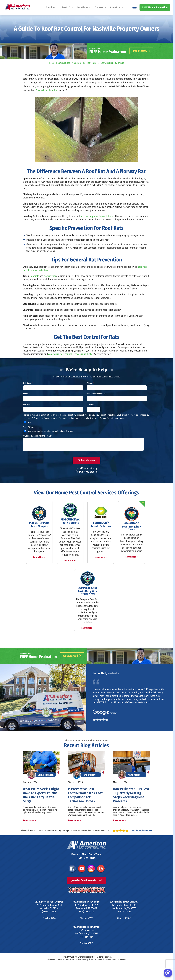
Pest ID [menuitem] (66, 15)
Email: (26, 401)
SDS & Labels (97, 967)
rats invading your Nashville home (97, 223)
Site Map (51, 967)
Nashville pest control (47, 97)
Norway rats (50, 283)
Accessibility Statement (115, 967)
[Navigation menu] (135, 15)
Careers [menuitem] (99, 15)
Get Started (141, 58)
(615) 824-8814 (160, 4)
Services (51, 15)
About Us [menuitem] (115, 15)
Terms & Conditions (66, 967)
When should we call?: (96, 401)
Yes (27, 429)
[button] (168, 973)
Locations (82, 15)
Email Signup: (29, 434)
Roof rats (34, 283)
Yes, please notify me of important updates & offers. (48, 438)
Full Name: (28, 390)
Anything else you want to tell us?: (38, 443)
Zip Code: (92, 412)
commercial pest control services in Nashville (70, 361)
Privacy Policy (82, 967)
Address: (28, 412)
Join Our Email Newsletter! (86, 888)
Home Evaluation (155, 15)
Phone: (90, 390)
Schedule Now (86, 467)
